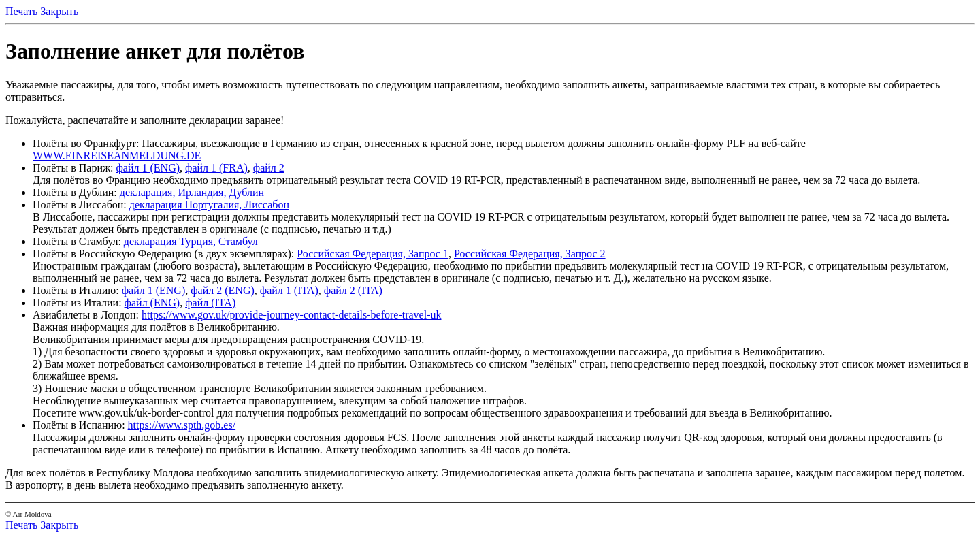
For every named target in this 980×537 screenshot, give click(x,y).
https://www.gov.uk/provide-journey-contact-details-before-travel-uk (291, 315)
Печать (21, 11)
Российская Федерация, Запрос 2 (530, 254)
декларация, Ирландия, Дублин (192, 192)
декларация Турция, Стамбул (191, 241)
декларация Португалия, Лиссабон (209, 205)
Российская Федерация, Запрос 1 (373, 254)
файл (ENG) (152, 303)
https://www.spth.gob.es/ (182, 425)
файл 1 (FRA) (216, 168)
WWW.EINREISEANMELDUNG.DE (117, 156)
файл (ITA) (210, 303)
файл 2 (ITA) (353, 290)
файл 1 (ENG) (148, 168)
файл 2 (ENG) (223, 290)
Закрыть (59, 11)
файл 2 (269, 168)
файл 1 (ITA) (289, 290)
